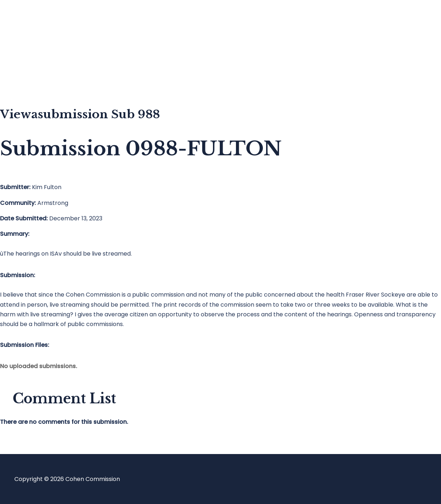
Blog (35, 49)
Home (37, 20)
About (37, 77)
